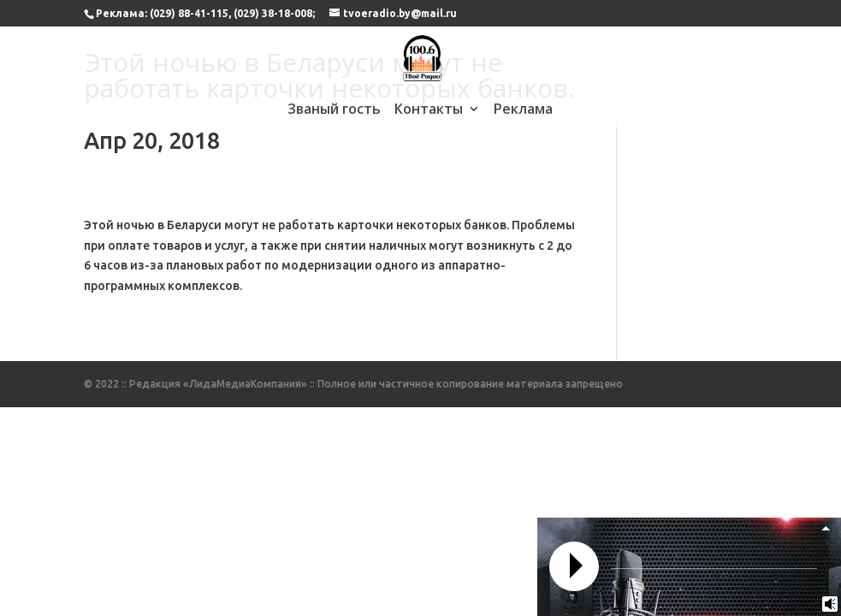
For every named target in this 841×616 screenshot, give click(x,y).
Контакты (429, 110)
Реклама (523, 110)
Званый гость (334, 110)
